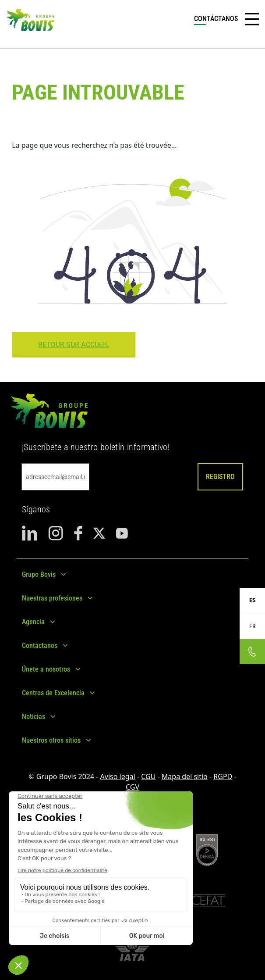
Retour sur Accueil (74, 345)
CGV (132, 787)
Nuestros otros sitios (51, 740)
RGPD (223, 776)
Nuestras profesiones (52, 598)
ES (253, 600)
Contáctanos (40, 646)
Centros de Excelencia (53, 693)
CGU (148, 776)
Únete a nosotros (46, 669)
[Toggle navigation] (252, 19)
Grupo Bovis (39, 574)
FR (252, 626)
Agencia (33, 622)
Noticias (34, 717)
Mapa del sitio (185, 776)
